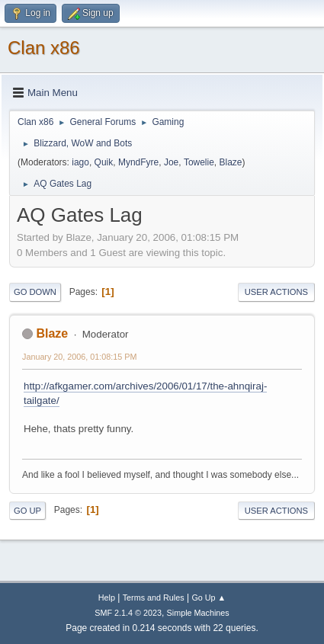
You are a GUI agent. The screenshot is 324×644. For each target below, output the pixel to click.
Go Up (27, 511)
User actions (276, 292)
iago (80, 162)
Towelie (199, 162)
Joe (171, 162)
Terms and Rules (154, 598)
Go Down (35, 292)
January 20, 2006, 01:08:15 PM (79, 357)
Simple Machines (198, 613)
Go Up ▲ (209, 598)
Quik (104, 162)
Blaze (231, 162)
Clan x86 (44, 48)
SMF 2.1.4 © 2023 (128, 613)
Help (107, 598)
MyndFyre (138, 162)
